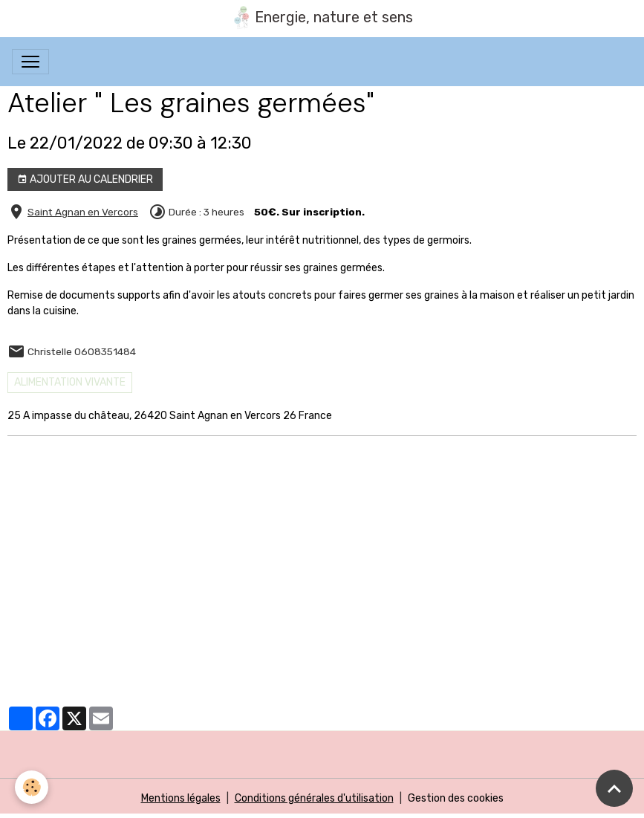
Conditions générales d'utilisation (314, 798)
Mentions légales (181, 798)
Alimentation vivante (70, 382)
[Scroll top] (614, 788)
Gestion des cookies (456, 798)
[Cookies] (32, 787)
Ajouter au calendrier (85, 180)
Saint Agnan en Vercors (83, 212)
